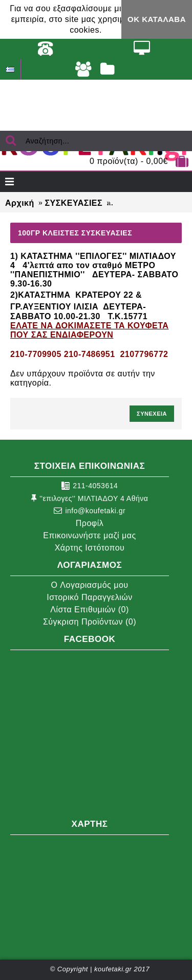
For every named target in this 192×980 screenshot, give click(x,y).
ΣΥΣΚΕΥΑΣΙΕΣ (73, 203)
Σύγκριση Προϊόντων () (90, 622)
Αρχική (20, 203)
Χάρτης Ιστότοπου (90, 548)
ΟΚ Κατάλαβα (157, 19)
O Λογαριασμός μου (89, 585)
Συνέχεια (152, 414)
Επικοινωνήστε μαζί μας (89, 535)
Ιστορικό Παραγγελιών (89, 597)
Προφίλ (90, 523)
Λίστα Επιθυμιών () (90, 609)
